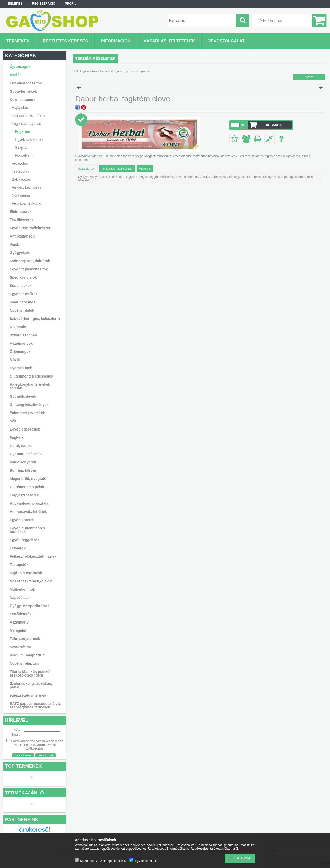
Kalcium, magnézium (28, 655)
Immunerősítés (23, 302)
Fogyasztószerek (24, 495)
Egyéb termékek (24, 294)
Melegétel (18, 630)
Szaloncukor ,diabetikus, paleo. (31, 685)
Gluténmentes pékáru (28, 487)
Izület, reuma (21, 446)
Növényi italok (22, 310)
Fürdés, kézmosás (27, 187)
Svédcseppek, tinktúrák (30, 261)
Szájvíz (21, 147)
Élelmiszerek (21, 212)
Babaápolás (21, 179)
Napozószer (20, 598)
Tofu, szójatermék (25, 639)
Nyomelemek (21, 368)
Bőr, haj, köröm (23, 470)
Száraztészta (21, 647)
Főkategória (81, 71)
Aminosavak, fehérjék (28, 512)
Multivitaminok (22, 589)
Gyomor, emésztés (26, 454)
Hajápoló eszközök (26, 573)
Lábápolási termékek (28, 116)
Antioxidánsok (22, 236)
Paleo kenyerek (23, 462)
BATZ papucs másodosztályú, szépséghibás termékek (35, 705)
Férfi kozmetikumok (27, 203)
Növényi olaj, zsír (24, 663)
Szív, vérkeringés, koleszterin (35, 319)
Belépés (15, 4)
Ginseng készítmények (29, 405)
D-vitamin (18, 327)
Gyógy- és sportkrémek (30, 606)
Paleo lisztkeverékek (27, 413)
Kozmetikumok (23, 100)
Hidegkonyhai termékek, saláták (31, 386)
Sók (13, 421)
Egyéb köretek (22, 520)
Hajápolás (20, 108)
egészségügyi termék (28, 695)
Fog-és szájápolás (27, 124)
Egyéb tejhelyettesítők (29, 269)
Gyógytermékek (23, 91)
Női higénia (21, 195)
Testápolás (20, 171)
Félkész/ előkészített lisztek (33, 556)
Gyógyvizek (20, 253)
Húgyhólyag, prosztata (29, 503)
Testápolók (19, 565)
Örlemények (20, 352)
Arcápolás (20, 163)
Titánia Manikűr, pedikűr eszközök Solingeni (30, 673)
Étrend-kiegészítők (26, 83)
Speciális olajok (23, 277)
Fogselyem (24, 155)
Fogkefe (17, 437)
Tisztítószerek (22, 220)
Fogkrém (23, 131)
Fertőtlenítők (21, 614)
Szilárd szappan (23, 335)
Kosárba (274, 125)
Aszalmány (19, 622)
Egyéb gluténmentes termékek (27, 530)
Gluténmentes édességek (32, 376)
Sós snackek (21, 286)
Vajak (14, 244)
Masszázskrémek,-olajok (31, 581)
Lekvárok (18, 548)
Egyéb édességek (25, 429)
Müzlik (15, 360)
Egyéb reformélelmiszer (30, 228)
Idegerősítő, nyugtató (28, 479)
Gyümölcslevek (23, 396)
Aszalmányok (21, 343)
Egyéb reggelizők (25, 540)
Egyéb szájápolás (29, 139)
